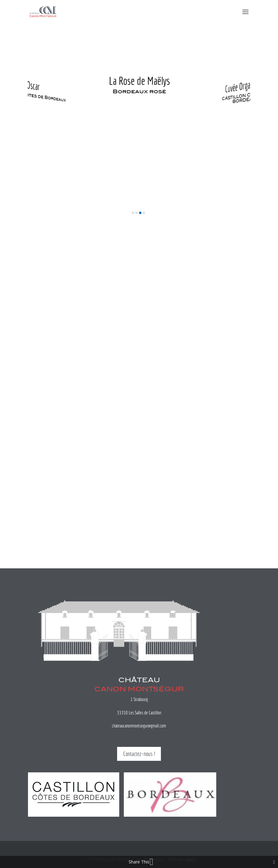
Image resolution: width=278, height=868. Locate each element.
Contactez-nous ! (139, 754)
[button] (133, 213)
